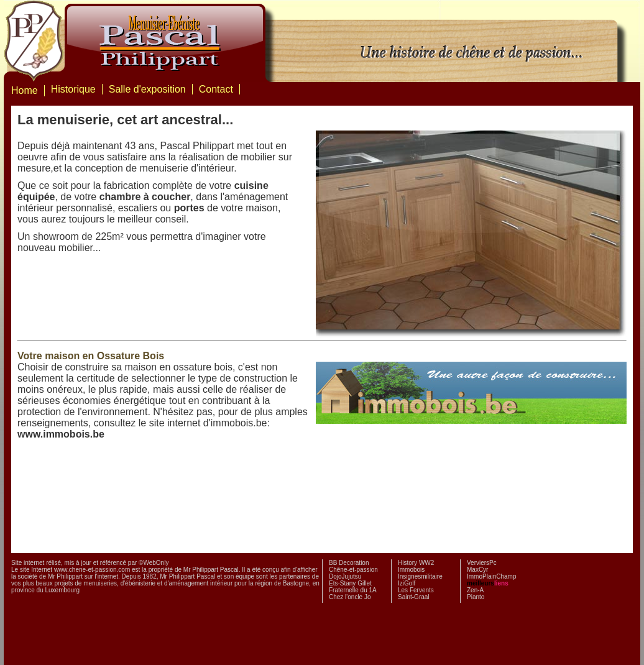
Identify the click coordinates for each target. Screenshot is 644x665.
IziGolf (407, 583)
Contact (216, 89)
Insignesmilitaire (420, 576)
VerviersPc (482, 563)
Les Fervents (416, 590)
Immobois (411, 570)
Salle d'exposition (147, 89)
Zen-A (475, 590)
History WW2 (416, 563)
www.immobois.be (61, 434)
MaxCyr (477, 570)
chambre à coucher (145, 197)
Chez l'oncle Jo (350, 597)
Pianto (476, 597)
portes (189, 208)
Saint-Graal (414, 597)
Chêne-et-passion (353, 570)
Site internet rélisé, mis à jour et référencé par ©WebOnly (90, 563)
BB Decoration (349, 563)
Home (25, 90)
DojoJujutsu (345, 576)
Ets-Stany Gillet (350, 583)
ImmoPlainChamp (491, 576)
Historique (73, 89)
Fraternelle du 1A (353, 590)
